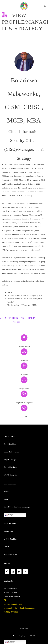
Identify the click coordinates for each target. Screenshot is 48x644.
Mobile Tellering (11, 554)
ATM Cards (8, 531)
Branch (7, 492)
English (10, 515)
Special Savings (10, 467)
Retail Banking (10, 444)
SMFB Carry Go (10, 475)
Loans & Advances (11, 452)
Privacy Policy (24, 628)
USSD (6, 547)
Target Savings (10, 460)
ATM (6, 499)
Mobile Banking (10, 539)
